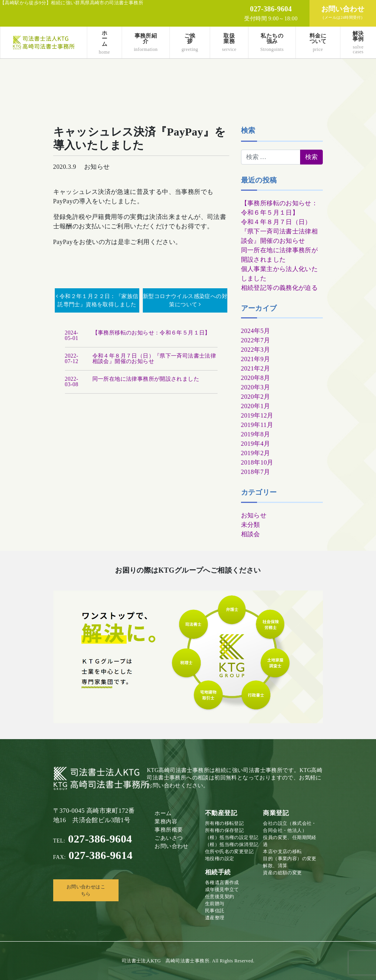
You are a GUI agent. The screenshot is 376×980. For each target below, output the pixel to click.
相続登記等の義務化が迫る (280, 288)
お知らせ (254, 515)
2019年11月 (257, 425)
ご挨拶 (190, 42)
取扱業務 (229, 42)
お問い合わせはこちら (86, 890)
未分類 (251, 525)
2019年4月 (256, 444)
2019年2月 (256, 453)
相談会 (251, 534)
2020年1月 (256, 406)
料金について (318, 42)
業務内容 (166, 822)
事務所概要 (169, 830)
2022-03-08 (72, 382)
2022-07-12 (72, 359)
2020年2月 (256, 397)
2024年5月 (256, 331)
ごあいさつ (169, 838)
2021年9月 (256, 359)
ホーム (104, 42)
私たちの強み (272, 42)
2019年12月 (257, 415)
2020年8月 (256, 378)
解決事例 (358, 42)
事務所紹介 (146, 42)
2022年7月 (256, 340)
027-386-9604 (93, 839)
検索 (248, 130)
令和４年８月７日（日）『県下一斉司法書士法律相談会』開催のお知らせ (280, 231)
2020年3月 (256, 387)
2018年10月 (257, 462)
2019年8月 (256, 434)
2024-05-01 (72, 335)
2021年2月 (256, 368)
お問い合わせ (171, 846)
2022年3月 (256, 350)
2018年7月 (256, 472)
